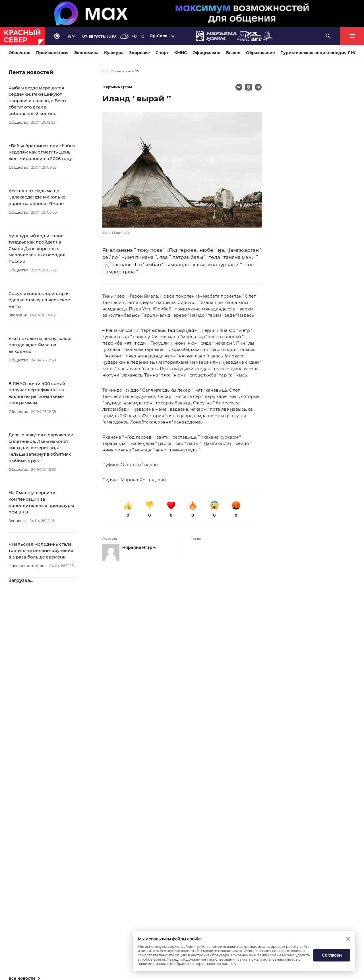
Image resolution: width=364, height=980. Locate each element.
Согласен (332, 955)
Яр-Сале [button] (159, 36)
